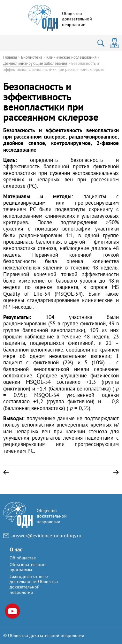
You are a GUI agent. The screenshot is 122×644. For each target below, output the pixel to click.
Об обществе (23, 558)
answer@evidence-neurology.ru (46, 535)
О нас (16, 549)
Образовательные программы (27, 567)
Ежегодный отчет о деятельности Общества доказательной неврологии (34, 584)
